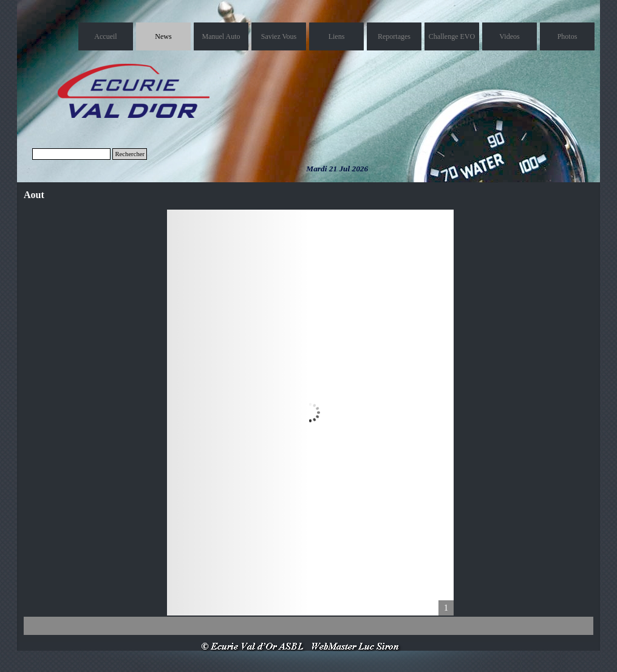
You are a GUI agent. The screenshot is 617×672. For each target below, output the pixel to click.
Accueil (105, 36)
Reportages (394, 36)
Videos (509, 36)
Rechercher (130, 154)
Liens (337, 36)
